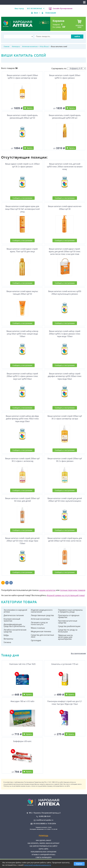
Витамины (8, 639)
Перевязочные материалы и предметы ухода (70, 611)
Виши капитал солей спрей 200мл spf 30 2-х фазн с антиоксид (22, 460)
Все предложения (78, 653)
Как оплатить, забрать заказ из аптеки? (43, 843)
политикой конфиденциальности (37, 865)
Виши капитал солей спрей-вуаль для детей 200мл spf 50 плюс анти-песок (65, 539)
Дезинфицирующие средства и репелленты (14, 625)
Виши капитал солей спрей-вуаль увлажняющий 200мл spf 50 (22, 117)
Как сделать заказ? (43, 840)
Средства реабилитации (69, 626)
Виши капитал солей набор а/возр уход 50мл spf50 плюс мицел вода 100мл (22, 334)
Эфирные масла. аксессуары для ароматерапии (66, 637)
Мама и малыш (38, 628)
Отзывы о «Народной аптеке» (44, 855)
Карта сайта (43, 849)
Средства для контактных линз (42, 636)
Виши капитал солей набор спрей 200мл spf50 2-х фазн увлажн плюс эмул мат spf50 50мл (22, 376)
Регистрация (51, 13)
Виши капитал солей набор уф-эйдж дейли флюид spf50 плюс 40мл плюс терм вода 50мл (22, 419)
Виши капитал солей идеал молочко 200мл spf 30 (65, 208)
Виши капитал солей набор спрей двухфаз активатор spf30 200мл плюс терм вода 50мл (65, 376)
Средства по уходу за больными (68, 631)
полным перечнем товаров (73, 590)
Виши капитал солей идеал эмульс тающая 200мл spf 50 (22, 293)
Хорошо (79, 864)
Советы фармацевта (44, 857)
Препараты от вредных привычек (69, 616)
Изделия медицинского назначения (42, 611)
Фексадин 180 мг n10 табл (22, 701)
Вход (36, 13)
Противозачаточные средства (68, 622)
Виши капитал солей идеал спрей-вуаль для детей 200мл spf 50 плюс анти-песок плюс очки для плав (65, 252)
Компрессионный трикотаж (12, 620)
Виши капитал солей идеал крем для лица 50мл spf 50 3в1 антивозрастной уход (22, 209)
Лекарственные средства (42, 615)
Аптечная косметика (40, 619)
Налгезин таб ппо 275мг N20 (22, 664)
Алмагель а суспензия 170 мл (65, 664)
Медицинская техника (41, 631)
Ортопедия (36, 640)
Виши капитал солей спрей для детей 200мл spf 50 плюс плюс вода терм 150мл (22, 541)
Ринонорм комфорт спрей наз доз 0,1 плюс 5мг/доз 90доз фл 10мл (65, 703)
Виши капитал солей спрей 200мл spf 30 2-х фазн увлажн (65, 460)
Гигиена (7, 642)
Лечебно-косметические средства (15, 631)
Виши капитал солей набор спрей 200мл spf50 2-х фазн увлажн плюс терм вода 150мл (65, 334)
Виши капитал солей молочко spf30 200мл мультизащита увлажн (65, 293)
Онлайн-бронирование (63, 8)
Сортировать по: (69, 68)
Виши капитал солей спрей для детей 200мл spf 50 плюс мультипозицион (65, 500)
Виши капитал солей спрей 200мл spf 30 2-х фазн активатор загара (65, 417)
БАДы (6, 635)
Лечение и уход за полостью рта (39, 623)
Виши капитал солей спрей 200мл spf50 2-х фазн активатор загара (22, 77)
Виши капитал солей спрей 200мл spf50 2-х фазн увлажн (65, 77)
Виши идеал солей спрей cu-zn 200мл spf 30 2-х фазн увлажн (22, 165)
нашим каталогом (47, 590)
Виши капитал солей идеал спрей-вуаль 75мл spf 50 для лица (22, 250)
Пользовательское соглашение (44, 852)
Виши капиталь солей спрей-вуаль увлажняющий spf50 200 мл (65, 117)
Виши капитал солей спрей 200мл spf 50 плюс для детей (22, 500)
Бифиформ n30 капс (22, 741)
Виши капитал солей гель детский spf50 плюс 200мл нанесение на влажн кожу (65, 167)
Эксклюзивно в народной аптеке (15, 611)
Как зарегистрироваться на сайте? (43, 846)
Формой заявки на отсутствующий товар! (66, 595)
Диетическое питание (14, 615)
